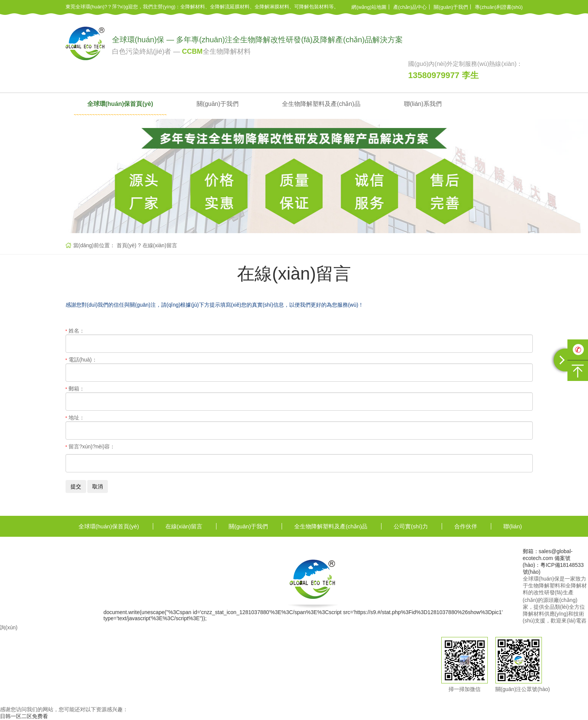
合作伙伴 (466, 526)
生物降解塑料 (544, 586)
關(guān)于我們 (451, 7)
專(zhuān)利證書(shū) (499, 7)
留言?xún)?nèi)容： (91, 446)
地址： (75, 418)
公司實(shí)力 (411, 526)
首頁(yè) (127, 245)
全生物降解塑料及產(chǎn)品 (321, 104)
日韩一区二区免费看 (24, 716)
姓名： (75, 331)
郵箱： (75, 389)
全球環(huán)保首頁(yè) (120, 104)
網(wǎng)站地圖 (369, 7)
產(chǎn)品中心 (410, 7)
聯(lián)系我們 (423, 104)
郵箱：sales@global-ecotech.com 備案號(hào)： (548, 558)
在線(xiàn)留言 (160, 245)
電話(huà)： (81, 360)
